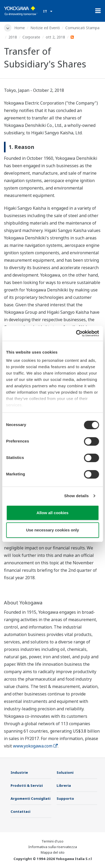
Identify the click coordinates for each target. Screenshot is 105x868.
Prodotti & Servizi (27, 785)
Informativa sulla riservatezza (53, 847)
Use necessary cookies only (52, 530)
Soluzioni (65, 772)
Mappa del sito (53, 852)
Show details (77, 496)
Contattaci (20, 811)
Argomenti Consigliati (31, 798)
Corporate (31, 37)
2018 (13, 37)
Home (20, 28)
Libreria (64, 785)
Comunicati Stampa (82, 28)
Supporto (65, 798)
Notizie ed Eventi (45, 28)
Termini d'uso (52, 841)
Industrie (19, 772)
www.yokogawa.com (35, 746)
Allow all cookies (52, 513)
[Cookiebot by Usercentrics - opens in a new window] (76, 333)
